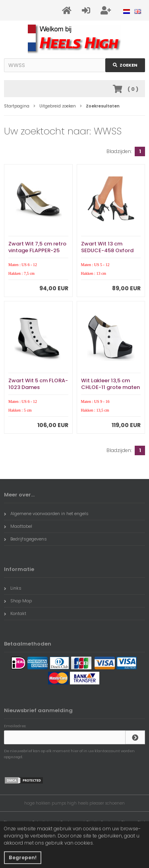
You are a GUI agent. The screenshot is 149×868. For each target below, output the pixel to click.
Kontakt (15, 613)
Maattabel (18, 526)
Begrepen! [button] (23, 857)
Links (13, 588)
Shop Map (18, 601)
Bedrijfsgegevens (25, 539)
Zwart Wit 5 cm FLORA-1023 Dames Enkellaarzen (38, 387)
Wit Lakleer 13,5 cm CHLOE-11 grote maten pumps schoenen (110, 387)
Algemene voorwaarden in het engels (46, 514)
